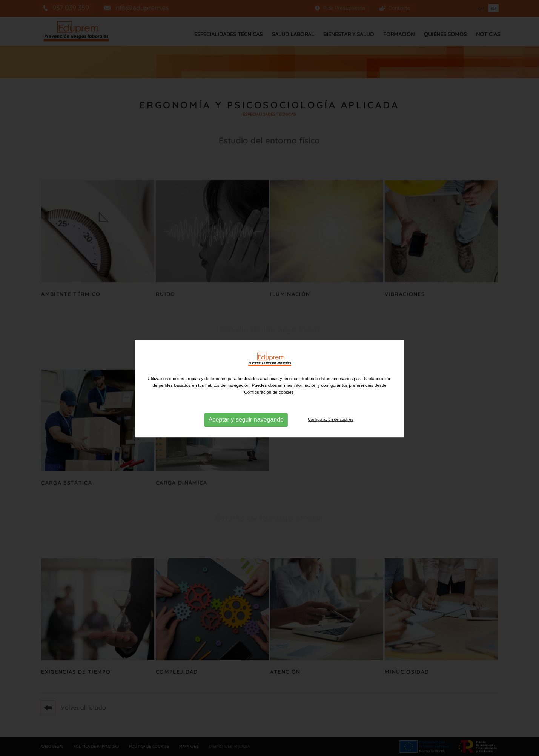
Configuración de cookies (331, 425)
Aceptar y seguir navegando (246, 426)
